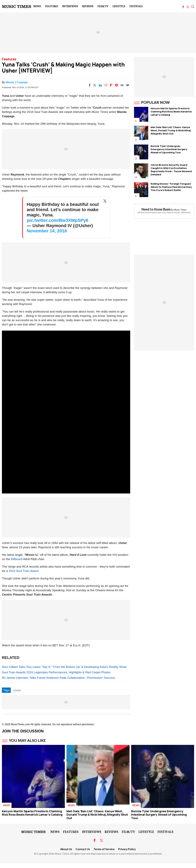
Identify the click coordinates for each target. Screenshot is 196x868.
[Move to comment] (128, 85)
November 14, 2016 (47, 231)
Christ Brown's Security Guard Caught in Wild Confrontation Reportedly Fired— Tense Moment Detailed (171, 170)
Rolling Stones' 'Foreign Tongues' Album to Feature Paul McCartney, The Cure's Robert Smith (171, 187)
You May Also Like (27, 740)
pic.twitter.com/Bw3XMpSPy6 (58, 220)
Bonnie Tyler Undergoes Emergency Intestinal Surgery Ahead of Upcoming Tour (169, 149)
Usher (17, 690)
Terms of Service (104, 849)
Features (52, 6)
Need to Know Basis (156, 209)
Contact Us (83, 849)
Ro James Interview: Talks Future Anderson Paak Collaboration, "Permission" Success (58, 678)
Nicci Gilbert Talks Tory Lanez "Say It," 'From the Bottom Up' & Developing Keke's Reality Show (64, 667)
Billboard (17, 559)
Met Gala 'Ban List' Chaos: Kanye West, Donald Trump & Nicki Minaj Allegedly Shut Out (171, 130)
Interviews (70, 6)
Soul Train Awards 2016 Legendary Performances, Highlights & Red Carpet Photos (56, 672)
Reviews (88, 6)
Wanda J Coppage (17, 82)
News (37, 6)
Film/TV (103, 6)
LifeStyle (119, 6)
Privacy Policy (127, 849)
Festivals (136, 6)
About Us (66, 849)
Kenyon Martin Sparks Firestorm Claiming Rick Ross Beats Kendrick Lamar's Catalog (171, 112)
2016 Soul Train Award (23, 571)
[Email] (122, 85)
